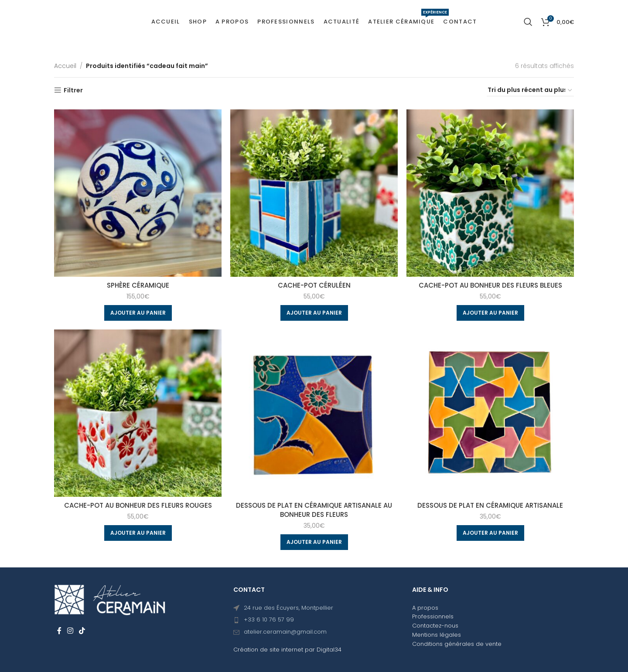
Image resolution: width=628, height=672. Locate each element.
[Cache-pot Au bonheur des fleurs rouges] (138, 413)
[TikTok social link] (82, 631)
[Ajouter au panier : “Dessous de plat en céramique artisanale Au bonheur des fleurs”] (314, 542)
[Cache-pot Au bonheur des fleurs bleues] (490, 193)
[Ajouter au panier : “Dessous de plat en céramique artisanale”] (490, 533)
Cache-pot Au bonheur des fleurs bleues (490, 285)
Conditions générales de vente (457, 644)
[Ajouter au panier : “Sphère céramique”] (138, 313)
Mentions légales (437, 635)
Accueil (65, 66)
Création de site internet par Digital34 (287, 650)
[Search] (528, 22)
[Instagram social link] (70, 631)
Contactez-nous (435, 626)
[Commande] (530, 90)
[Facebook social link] (59, 631)
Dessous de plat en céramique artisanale (490, 505)
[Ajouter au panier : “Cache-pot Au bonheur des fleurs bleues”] (490, 313)
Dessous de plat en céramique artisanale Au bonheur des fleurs (314, 510)
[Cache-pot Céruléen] (314, 193)
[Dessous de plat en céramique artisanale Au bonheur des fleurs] (314, 413)
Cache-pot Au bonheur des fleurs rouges (138, 505)
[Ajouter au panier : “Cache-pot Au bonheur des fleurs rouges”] (138, 533)
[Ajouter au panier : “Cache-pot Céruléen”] (314, 313)
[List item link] (314, 620)
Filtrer (73, 90)
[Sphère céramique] (138, 193)
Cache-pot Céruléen (314, 285)
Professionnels (433, 616)
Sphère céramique (138, 285)
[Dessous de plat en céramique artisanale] (490, 413)
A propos (425, 608)
